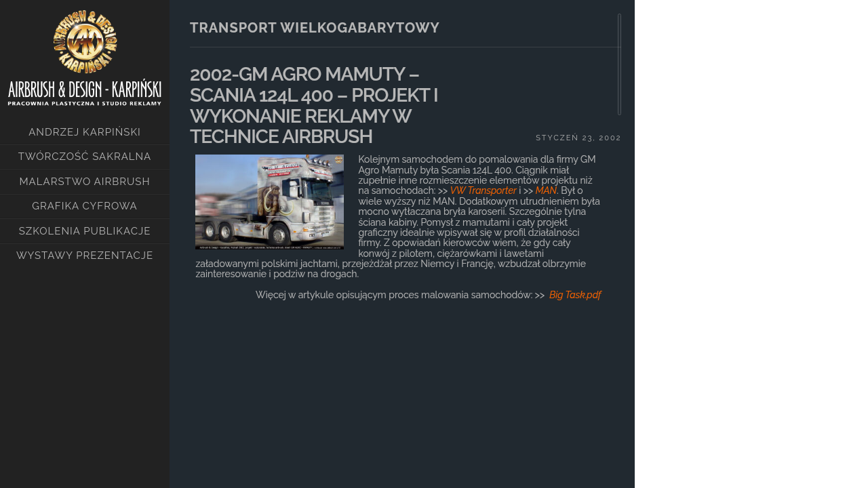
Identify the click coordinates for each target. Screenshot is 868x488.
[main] (402, 230)
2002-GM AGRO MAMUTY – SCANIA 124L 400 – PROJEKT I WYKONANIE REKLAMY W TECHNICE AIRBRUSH (314, 105)
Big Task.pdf (575, 295)
